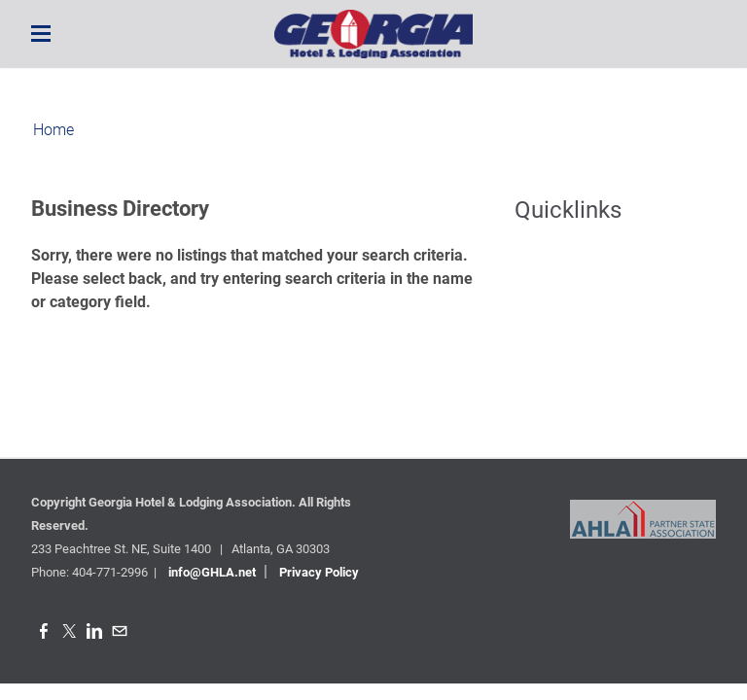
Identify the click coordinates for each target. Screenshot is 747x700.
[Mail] (120, 631)
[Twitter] (69, 631)
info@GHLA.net (212, 572)
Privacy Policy (319, 572)
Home (53, 130)
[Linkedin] (94, 631)
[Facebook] (44, 631)
